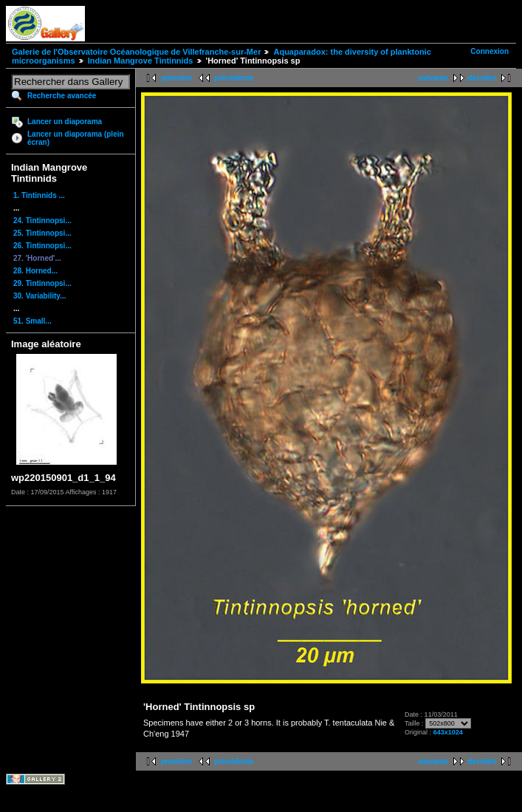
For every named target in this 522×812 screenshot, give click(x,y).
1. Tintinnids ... (39, 195)
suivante (433, 78)
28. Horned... (35, 271)
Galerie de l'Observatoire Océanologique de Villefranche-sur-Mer (136, 52)
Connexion (490, 51)
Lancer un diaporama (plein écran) (76, 138)
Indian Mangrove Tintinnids (141, 61)
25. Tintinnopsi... (42, 233)
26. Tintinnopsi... (42, 246)
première (176, 78)
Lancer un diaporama (65, 122)
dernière (482, 78)
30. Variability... (40, 296)
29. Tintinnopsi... (42, 283)
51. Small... (32, 321)
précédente (234, 78)
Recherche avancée (62, 96)
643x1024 (448, 732)
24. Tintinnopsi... (42, 221)
